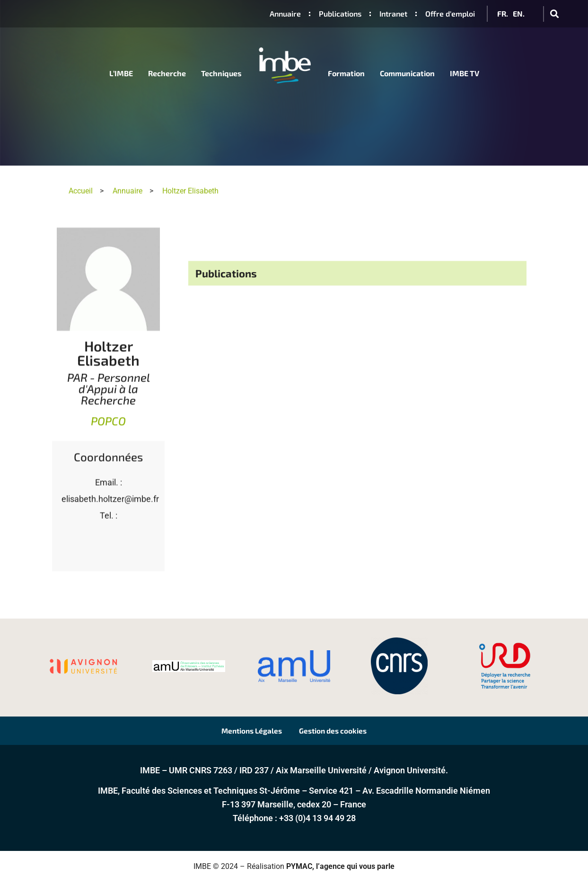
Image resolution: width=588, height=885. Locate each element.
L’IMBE (121, 73)
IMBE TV (465, 73)
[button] (554, 14)
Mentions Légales (245, 732)
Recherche (167, 73)
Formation (346, 73)
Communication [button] (407, 73)
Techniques (221, 73)
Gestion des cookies (340, 732)
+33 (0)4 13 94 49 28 (317, 821)
